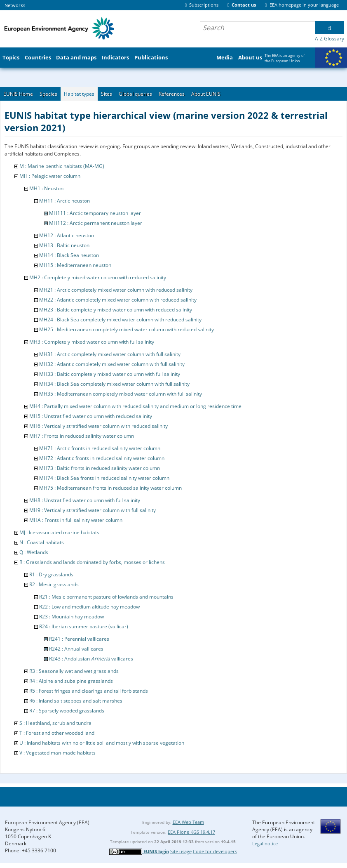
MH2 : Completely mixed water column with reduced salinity (98, 277)
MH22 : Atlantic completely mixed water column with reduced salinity (118, 300)
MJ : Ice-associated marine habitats (59, 532)
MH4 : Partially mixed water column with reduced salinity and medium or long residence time (135, 406)
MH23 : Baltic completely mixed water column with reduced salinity (116, 310)
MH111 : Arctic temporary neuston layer (95, 213)
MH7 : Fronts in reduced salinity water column (82, 436)
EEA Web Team (188, 822)
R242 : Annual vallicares (76, 649)
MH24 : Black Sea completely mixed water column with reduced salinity (120, 320)
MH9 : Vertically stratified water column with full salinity (93, 510)
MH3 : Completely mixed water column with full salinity (92, 342)
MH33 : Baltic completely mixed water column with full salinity (110, 374)
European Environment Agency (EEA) (47, 822)
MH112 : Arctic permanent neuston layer (96, 223)
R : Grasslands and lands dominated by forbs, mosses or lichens (92, 562)
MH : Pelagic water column (50, 176)
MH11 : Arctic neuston (64, 201)
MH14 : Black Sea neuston (69, 255)
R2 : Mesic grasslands (54, 584)
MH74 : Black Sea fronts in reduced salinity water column (104, 478)
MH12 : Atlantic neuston (67, 235)
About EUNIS (206, 94)
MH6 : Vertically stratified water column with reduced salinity (98, 426)
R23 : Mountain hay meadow (72, 617)
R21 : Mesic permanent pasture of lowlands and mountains (106, 597)
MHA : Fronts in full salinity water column (76, 520)
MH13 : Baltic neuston (64, 245)
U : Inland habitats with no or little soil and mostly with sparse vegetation (102, 743)
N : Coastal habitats (42, 542)
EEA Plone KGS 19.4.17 (191, 832)
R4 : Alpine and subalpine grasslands (71, 681)
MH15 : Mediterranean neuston (75, 265)
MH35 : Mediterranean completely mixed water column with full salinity (121, 394)
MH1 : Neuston (46, 188)
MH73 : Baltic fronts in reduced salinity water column (100, 468)
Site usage (181, 851)
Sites (107, 94)
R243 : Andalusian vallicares (91, 659)
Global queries (135, 94)
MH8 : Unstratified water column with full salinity (85, 500)
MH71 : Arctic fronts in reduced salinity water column (100, 448)
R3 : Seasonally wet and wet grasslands (74, 671)
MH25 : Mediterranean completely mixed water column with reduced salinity (127, 329)
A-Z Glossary (329, 39)
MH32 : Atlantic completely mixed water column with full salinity (112, 364)
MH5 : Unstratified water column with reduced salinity (91, 416)
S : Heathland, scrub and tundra (55, 723)
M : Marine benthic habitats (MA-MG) (62, 166)
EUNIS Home (18, 94)
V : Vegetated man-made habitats (57, 753)
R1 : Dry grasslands (51, 574)
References (172, 94)
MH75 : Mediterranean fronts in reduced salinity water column (110, 488)
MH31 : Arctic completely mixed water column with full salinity (110, 354)
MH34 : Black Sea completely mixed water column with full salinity (114, 384)
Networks (15, 5)
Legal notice (265, 843)
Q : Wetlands (34, 552)
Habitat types (79, 94)
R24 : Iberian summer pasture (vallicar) (84, 626)
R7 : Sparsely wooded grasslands (67, 711)
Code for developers (215, 851)
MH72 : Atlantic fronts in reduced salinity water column (102, 458)
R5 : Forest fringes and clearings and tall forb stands (89, 691)
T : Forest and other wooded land (57, 733)
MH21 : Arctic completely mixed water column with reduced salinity (116, 290)
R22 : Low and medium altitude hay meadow (89, 607)
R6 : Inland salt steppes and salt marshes (76, 701)
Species (48, 94)
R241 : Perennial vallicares (79, 639)
